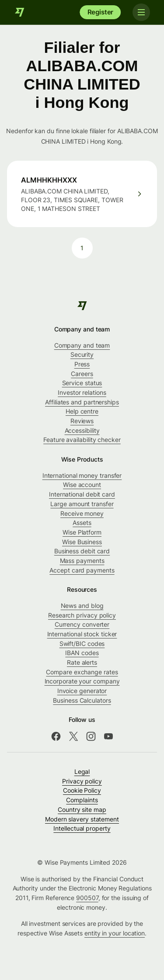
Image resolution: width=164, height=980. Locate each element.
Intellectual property (82, 828)
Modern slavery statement (82, 819)
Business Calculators (82, 700)
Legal (82, 771)
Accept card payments (82, 570)
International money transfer (82, 475)
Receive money (82, 513)
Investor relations (82, 392)
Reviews (82, 421)
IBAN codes (82, 653)
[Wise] (20, 12)
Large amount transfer (82, 504)
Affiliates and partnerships (82, 402)
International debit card (82, 494)
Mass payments (82, 561)
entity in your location (115, 933)
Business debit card (82, 551)
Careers (82, 374)
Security (82, 354)
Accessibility (82, 430)
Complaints (82, 800)
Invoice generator (82, 691)
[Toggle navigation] (141, 12)
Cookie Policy (82, 790)
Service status (82, 383)
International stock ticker (82, 634)
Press (82, 364)
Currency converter (82, 624)
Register (101, 12)
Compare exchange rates (82, 672)
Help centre (82, 411)
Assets (82, 523)
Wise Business (82, 542)
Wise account (82, 485)
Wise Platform (82, 532)
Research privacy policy (82, 615)
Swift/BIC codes (82, 644)
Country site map (82, 809)
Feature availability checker (82, 440)
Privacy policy (82, 781)
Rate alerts (82, 662)
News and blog (82, 606)
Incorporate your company (82, 681)
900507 (87, 898)
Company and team (82, 345)
